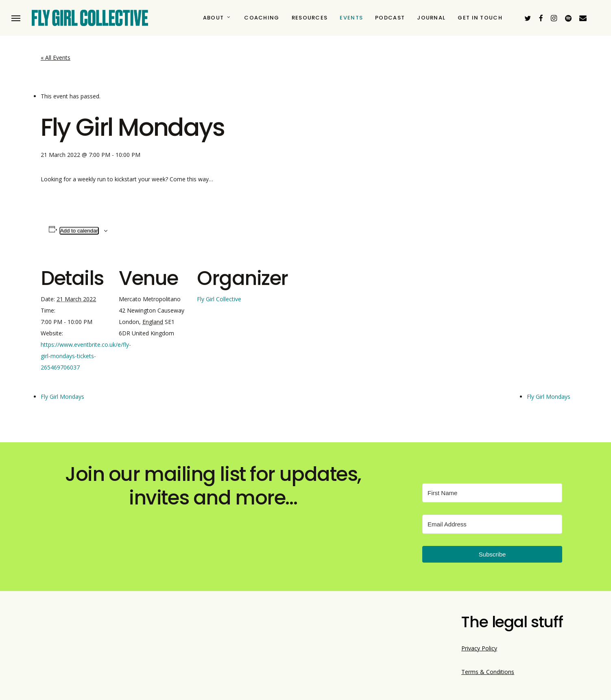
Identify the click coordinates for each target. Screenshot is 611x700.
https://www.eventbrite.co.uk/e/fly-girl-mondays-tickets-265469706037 (86, 356)
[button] (16, 18)
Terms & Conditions (488, 672)
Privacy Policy (479, 648)
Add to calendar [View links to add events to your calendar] (79, 231)
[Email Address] (492, 524)
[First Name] (492, 493)
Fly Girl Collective (219, 299)
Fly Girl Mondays (62, 397)
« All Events (56, 58)
